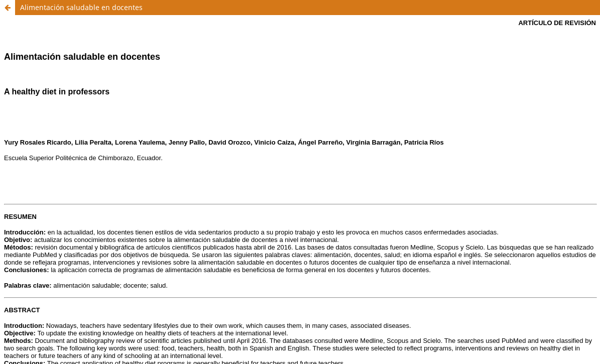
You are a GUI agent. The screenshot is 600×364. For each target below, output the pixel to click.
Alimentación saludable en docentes (81, 7)
